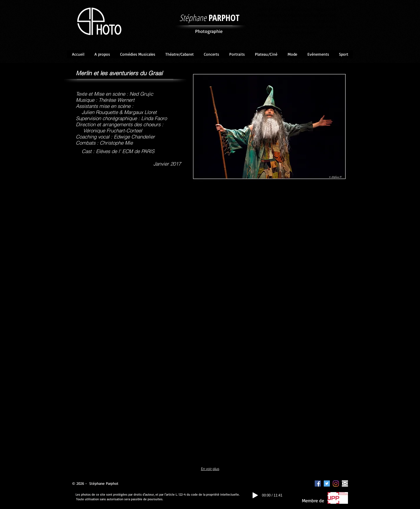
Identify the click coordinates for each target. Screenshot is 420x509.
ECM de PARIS (138, 151)
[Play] (255, 495)
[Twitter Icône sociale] (327, 483)
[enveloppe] (345, 483)
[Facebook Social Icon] (318, 483)
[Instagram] (336, 483)
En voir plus (210, 469)
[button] (102, 54)
